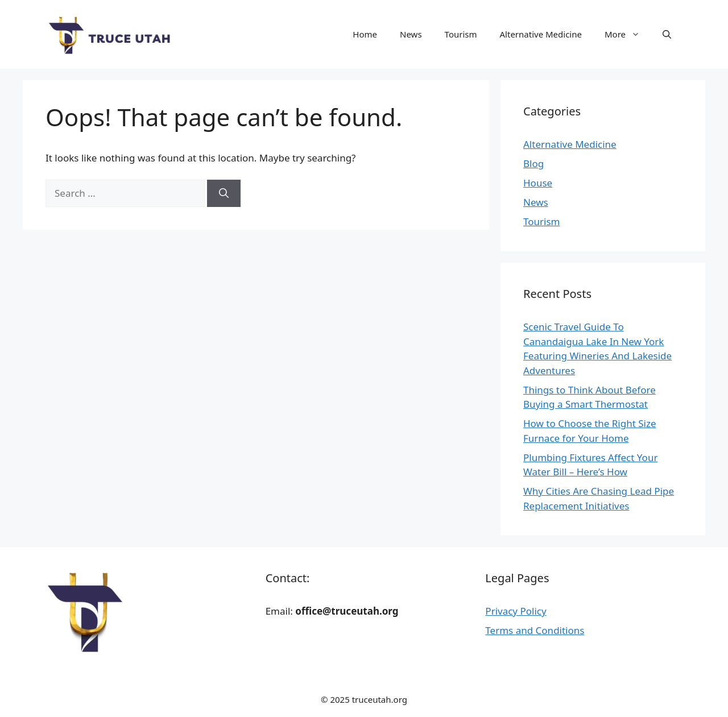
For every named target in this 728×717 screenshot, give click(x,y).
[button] (667, 34)
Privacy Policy (516, 611)
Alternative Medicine (541, 34)
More (628, 34)
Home (365, 34)
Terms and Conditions (535, 630)
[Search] (224, 193)
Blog (533, 163)
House (538, 183)
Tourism (461, 34)
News (411, 34)
